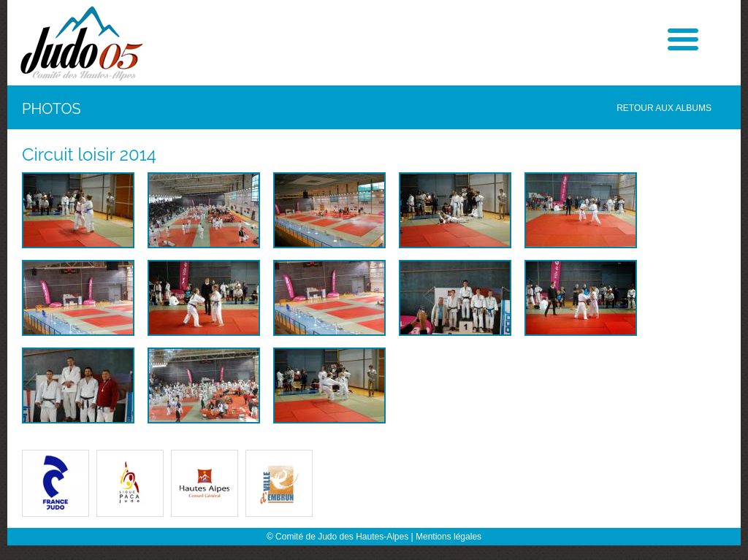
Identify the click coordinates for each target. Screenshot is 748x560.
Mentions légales (449, 537)
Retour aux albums (664, 108)
